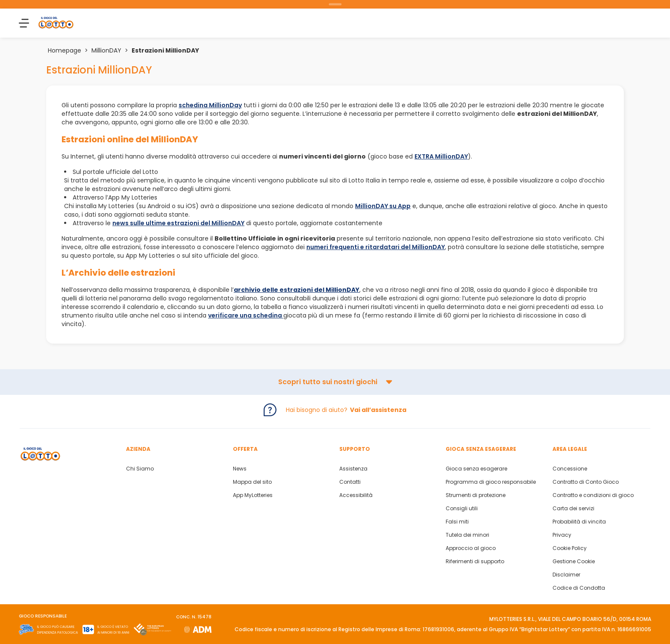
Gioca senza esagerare (476, 469)
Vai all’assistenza (378, 410)
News (240, 469)
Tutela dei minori (467, 535)
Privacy (562, 535)
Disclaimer (566, 575)
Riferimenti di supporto (475, 562)
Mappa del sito (252, 482)
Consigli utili (462, 509)
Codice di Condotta (579, 588)
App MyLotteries (253, 495)
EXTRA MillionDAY (441, 156)
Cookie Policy (570, 548)
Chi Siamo (140, 469)
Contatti (350, 482)
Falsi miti (457, 522)
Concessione (570, 469)
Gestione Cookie (574, 562)
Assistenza (353, 469)
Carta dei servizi (573, 509)
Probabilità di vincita (579, 522)
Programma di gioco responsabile (491, 482)
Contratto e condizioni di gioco (593, 495)
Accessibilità (356, 495)
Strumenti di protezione (476, 495)
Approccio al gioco (471, 548)
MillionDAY (106, 50)
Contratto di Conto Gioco (586, 482)
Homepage (65, 50)
